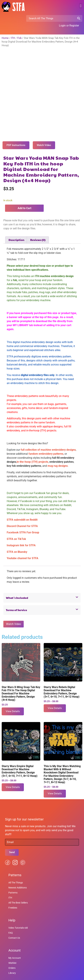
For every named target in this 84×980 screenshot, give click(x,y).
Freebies (13, 894)
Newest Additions (18, 874)
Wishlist (12, 949)
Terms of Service (16, 596)
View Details (13, 697)
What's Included (17, 584)
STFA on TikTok (16, 525)
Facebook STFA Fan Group (23, 519)
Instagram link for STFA (21, 531)
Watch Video (14, 610)
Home (5, 38)
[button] (81, 6)
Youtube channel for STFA (23, 544)
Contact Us (14, 924)
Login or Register (69, 26)
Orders (12, 954)
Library (12, 959)
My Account (15, 944)
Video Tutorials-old (18, 914)
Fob (19, 38)
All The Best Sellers (18, 889)
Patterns (13, 879)
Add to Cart (24, 194)
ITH (13, 38)
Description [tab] (16, 226)
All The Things (16, 869)
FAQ (11, 919)
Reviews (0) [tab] (38, 226)
